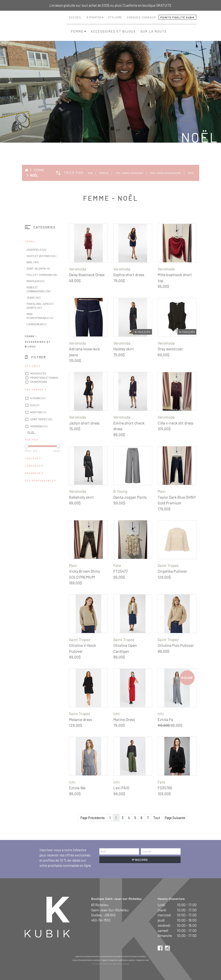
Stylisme (115, 17)
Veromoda (36, 427)
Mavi (162, 491)
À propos (94, 17)
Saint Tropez (38, 420)
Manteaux (35, 281)
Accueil (75, 17)
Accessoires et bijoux (113, 31)
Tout (157, 818)
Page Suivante (175, 818)
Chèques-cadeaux (141, 17)
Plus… (32, 432)
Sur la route (154, 31)
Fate (117, 565)
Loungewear (37, 324)
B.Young (35, 398)
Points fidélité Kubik (178, 17)
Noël (34, 175)
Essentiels (36, 250)
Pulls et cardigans (42, 275)
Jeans (34, 298)
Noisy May (35, 412)
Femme (77, 31)
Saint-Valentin (38, 268)
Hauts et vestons (41, 256)
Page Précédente (92, 818)
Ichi (32, 405)
